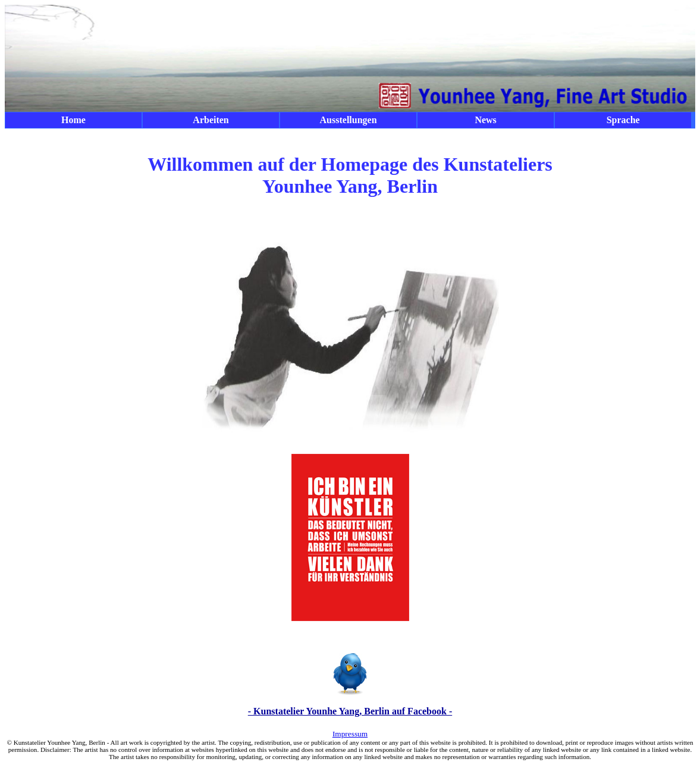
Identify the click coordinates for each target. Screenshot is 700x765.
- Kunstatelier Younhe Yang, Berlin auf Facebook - (350, 711)
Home (73, 120)
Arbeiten (211, 120)
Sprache (623, 120)
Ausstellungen (349, 120)
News (485, 120)
